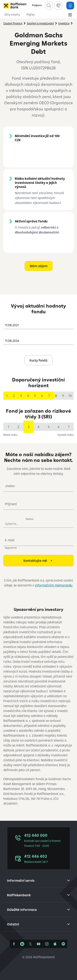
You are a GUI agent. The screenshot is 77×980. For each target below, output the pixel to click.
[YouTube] (39, 944)
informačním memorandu (54, 585)
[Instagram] (47, 944)
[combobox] (38, 323)
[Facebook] (14, 944)
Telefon (30, 519)
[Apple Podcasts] (55, 944)
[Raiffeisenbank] (15, 6)
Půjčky (31, 15)
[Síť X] (30, 944)
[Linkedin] (22, 944)
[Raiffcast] (63, 944)
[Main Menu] (70, 15)
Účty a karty (12, 15)
